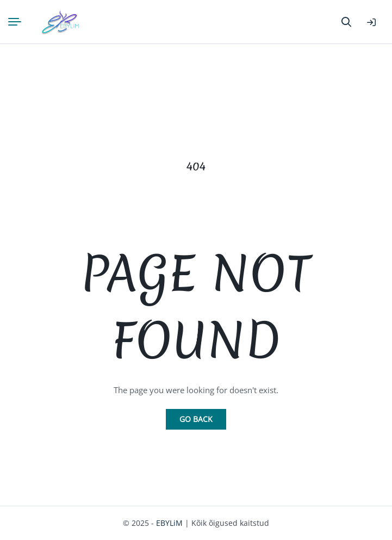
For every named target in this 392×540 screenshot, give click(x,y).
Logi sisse (371, 22)
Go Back (196, 419)
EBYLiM (169, 523)
